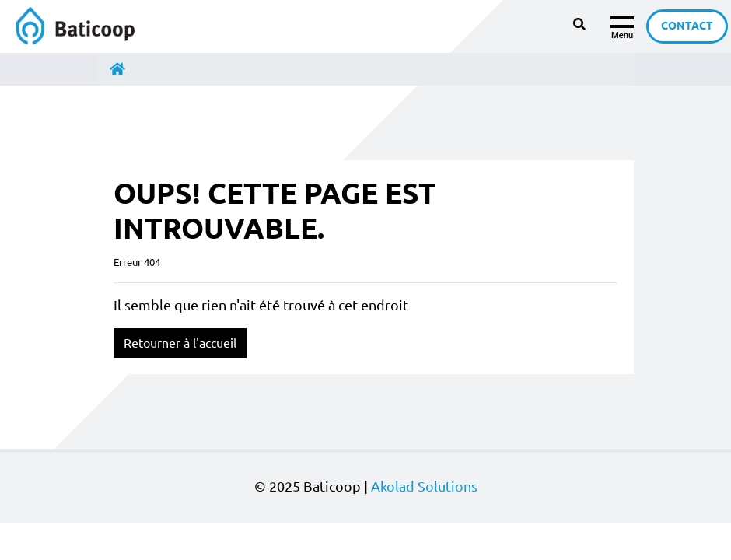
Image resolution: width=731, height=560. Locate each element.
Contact (687, 26)
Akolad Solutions (424, 486)
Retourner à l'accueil (180, 343)
